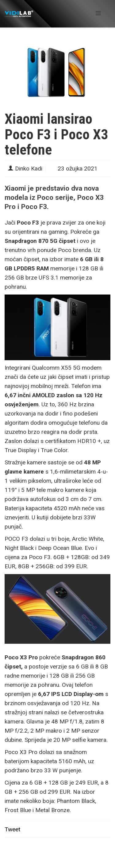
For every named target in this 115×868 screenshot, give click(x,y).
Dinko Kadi (29, 168)
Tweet (12, 829)
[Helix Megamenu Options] (98, 13)
